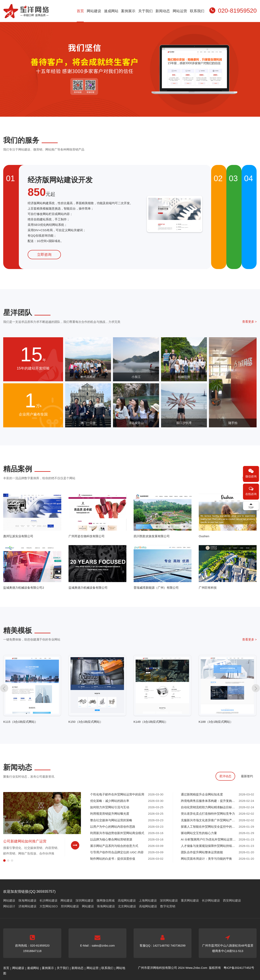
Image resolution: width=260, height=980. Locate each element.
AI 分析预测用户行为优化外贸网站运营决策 (209, 839)
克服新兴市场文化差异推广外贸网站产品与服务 (209, 820)
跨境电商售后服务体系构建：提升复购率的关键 (209, 801)
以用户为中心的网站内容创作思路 (113, 827)
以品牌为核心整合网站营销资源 (111, 839)
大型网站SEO (49, 906)
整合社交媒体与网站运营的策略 (111, 820)
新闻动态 (163, 11)
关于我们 (145, 11)
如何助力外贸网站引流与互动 (110, 807)
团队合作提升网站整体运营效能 (202, 852)
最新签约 (247, 776)
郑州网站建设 (70, 906)
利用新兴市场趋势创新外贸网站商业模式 (117, 833)
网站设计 (9, 906)
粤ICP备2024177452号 (239, 968)
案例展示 (128, 11)
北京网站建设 (127, 906)
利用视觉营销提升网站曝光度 (110, 814)
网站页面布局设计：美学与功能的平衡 (206, 859)
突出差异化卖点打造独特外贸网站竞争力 (208, 814)
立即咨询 (44, 255)
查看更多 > (249, 322)
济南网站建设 (27, 906)
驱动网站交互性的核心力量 (199, 833)
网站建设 (94, 11)
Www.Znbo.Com (196, 968)
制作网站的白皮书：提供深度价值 (113, 859)
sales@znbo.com (103, 945)
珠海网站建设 (27, 900)
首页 (80, 11)
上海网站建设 (148, 900)
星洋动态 (225, 776)
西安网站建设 (232, 900)
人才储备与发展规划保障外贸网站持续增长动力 (209, 846)
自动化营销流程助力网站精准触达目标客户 (209, 807)
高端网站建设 (127, 900)
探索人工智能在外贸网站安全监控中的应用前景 (209, 827)
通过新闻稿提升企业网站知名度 (202, 794)
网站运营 (180, 11)
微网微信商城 (106, 900)
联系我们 (197, 11)
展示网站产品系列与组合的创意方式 (114, 846)
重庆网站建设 (190, 900)
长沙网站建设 (48, 900)
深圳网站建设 (85, 900)
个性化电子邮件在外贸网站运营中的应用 (117, 794)
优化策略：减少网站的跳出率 (110, 801)
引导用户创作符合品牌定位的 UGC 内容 (117, 852)
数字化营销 (168, 906)
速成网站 (111, 11)
